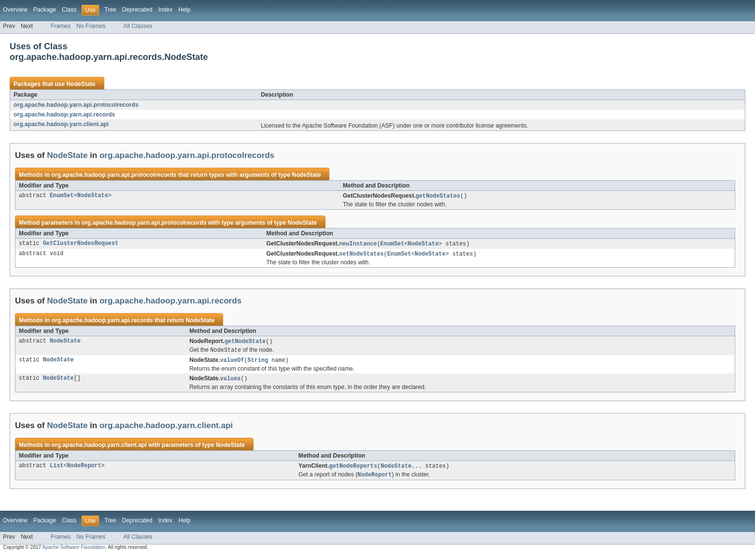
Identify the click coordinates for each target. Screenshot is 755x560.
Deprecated (137, 10)
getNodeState (245, 343)
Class (69, 10)
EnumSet (62, 196)
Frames (61, 26)
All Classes (138, 26)
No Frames (91, 26)
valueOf (232, 363)
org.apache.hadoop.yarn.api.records (64, 115)
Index (165, 10)
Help (184, 10)
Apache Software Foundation (74, 552)
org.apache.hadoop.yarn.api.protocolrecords (76, 105)
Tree (110, 10)
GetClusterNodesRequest (81, 244)
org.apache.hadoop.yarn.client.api (61, 124)
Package (45, 10)
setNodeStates (361, 255)
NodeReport (84, 470)
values (230, 382)
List (57, 470)
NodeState (81, 84)
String (258, 363)
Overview (15, 10)
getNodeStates (438, 196)
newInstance (358, 244)
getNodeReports (353, 470)
